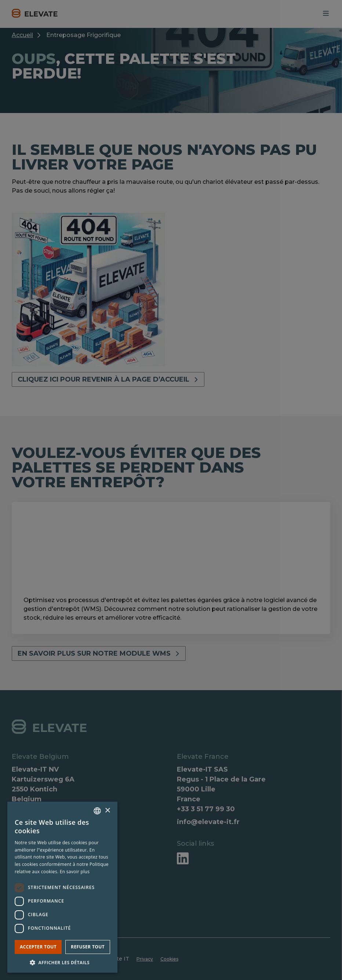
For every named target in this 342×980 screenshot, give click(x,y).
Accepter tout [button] (38, 947)
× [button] (107, 811)
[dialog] (171, 490)
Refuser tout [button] (88, 947)
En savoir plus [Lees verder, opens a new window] (75, 872)
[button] (62, 962)
